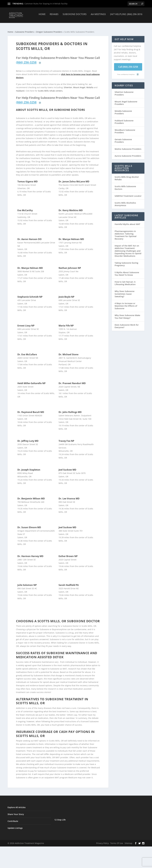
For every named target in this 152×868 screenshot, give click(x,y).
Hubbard (20, 88)
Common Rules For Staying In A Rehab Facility (46, 4)
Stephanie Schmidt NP (30, 294)
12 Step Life (60, 817)
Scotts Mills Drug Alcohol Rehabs (127, 176)
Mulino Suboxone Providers (128, 146)
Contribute (13, 819)
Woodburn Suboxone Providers (125, 129)
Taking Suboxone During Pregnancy (126, 262)
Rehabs (54, 16)
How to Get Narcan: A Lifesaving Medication (125, 281)
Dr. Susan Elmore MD (29, 525)
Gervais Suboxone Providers (123, 138)
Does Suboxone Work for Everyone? (127, 324)
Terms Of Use (117, 841)
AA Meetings (98, 16)
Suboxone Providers (25, 29)
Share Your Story (16, 812)
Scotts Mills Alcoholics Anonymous (125, 202)
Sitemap (128, 841)
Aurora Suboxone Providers (128, 153)
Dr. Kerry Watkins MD (71, 208)
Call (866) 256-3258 (128, 64)
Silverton (68, 85)
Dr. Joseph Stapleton (29, 467)
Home (42, 16)
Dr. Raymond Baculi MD (31, 410)
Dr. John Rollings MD (70, 410)
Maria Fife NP (66, 323)
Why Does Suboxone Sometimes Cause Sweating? (125, 291)
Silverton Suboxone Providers (124, 91)
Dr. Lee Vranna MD (69, 496)
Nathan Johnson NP (70, 265)
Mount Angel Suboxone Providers (126, 100)
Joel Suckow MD (67, 467)
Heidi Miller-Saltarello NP (31, 381)
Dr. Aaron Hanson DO (30, 237)
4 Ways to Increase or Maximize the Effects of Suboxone (126, 303)
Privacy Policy (102, 841)
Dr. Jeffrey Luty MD (28, 438)
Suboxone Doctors (75, 16)
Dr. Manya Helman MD (71, 237)
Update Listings (15, 825)
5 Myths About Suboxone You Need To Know (127, 271)
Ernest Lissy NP (26, 323)
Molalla (90, 85)
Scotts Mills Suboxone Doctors (125, 185)
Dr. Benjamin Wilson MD (31, 496)
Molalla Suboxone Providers (123, 110)
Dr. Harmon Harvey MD (30, 554)
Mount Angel (79, 85)
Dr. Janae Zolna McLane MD (74, 179)
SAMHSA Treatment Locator (128, 193)
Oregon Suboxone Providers (49, 29)
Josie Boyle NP (66, 294)
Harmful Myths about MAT (127, 222)
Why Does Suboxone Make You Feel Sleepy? (127, 314)
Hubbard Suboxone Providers (124, 119)
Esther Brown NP (68, 554)
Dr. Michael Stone (68, 352)
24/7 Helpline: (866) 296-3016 (126, 16)
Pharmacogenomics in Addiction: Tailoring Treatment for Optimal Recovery (126, 233)
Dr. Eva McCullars (27, 352)
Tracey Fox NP (66, 438)
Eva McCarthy (25, 208)
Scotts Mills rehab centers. (51, 88)
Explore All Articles (17, 805)
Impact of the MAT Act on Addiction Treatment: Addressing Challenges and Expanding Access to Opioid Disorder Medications (128, 248)
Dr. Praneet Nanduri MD (72, 381)
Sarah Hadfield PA (69, 582)
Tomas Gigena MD (28, 179)
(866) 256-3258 (26, 60)
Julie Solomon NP (27, 582)
